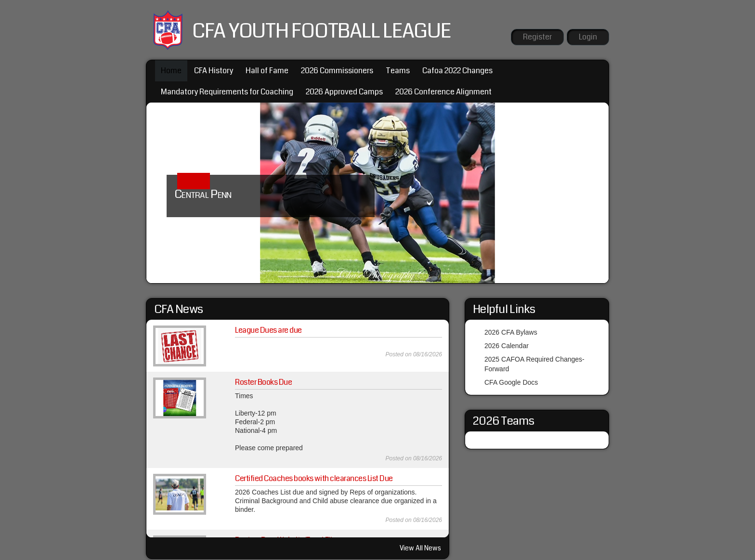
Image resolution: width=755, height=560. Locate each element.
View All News (420, 548)
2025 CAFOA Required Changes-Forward (534, 364)
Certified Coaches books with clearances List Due (314, 478)
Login (588, 37)
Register (537, 37)
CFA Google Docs (511, 382)
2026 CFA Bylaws (511, 332)
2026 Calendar (507, 346)
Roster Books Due (263, 382)
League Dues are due (268, 330)
